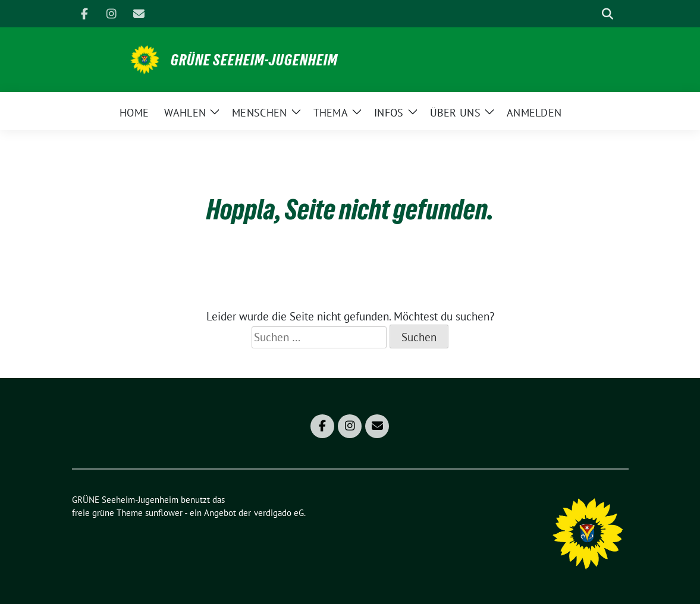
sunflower (164, 513)
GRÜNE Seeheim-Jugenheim (254, 60)
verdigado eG (279, 513)
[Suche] (591, 14)
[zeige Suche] (608, 14)
